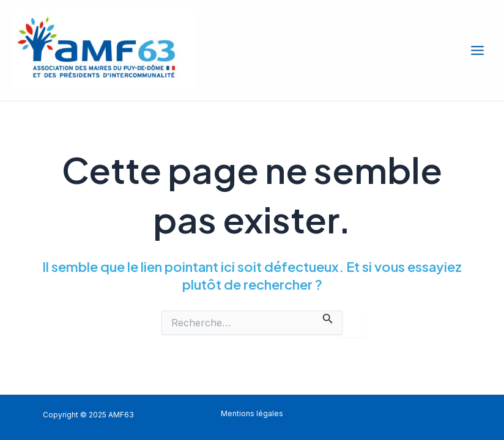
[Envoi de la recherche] (328, 317)
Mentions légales (252, 414)
